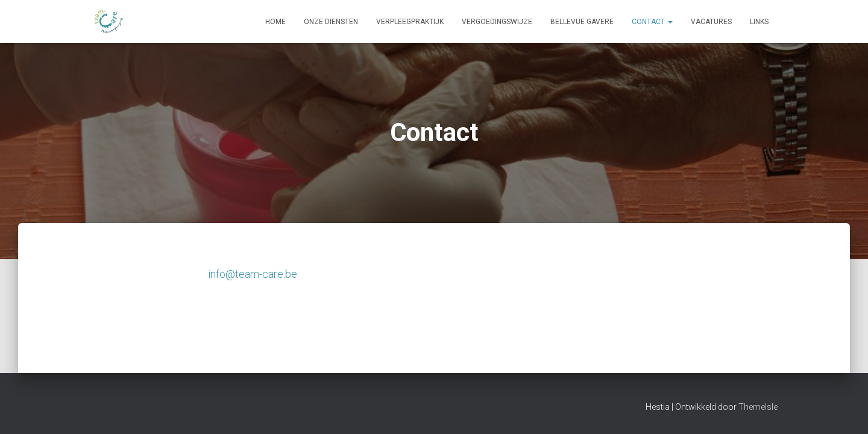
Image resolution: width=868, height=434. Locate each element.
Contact (652, 22)
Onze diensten (331, 22)
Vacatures (711, 22)
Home (275, 22)
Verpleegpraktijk (410, 22)
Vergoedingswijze (497, 22)
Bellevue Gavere (582, 22)
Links (759, 22)
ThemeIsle (758, 407)
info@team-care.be (253, 274)
